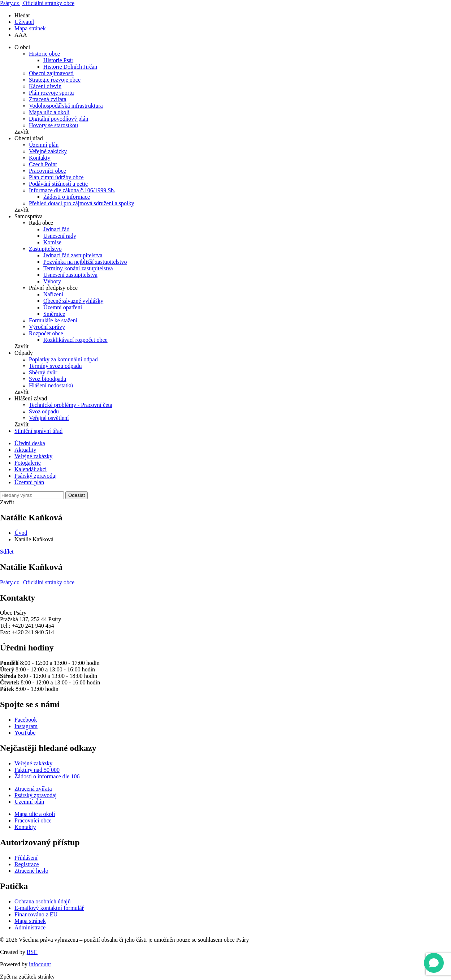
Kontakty (40, 158)
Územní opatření (63, 307)
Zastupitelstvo (45, 249)
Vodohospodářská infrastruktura (66, 106)
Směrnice (54, 314)
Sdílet (7, 552)
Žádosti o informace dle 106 (47, 776)
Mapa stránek (30, 28)
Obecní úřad (29, 138)
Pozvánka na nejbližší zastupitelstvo (85, 262)
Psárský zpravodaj (36, 476)
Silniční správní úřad (38, 431)
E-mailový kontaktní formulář (49, 908)
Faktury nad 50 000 (37, 770)
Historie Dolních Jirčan (70, 67)
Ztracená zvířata (47, 99)
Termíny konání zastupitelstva (78, 268)
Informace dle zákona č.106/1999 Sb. (72, 190)
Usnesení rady (60, 236)
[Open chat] (434, 963)
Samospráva (29, 216)
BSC (32, 952)
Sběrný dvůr (43, 372)
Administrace (30, 927)
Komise (52, 242)
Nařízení (53, 294)
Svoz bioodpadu (48, 379)
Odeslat (77, 495)
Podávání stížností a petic (58, 184)
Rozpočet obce (46, 333)
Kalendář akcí (31, 469)
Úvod (21, 533)
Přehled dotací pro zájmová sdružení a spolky (81, 203)
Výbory (52, 281)
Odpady (24, 353)
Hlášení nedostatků (51, 385)
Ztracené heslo (31, 871)
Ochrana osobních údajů (43, 901)
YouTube (25, 733)
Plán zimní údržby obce (56, 177)
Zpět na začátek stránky (27, 977)
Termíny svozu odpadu (55, 366)
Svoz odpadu (44, 411)
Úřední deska (30, 443)
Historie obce (44, 54)
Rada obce (41, 223)
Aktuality (25, 450)
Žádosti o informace (67, 197)
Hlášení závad (31, 398)
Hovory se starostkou (53, 125)
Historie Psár (58, 60)
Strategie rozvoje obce (55, 80)
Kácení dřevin (45, 86)
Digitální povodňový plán (58, 119)
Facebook (26, 720)
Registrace (27, 864)
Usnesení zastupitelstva (70, 275)
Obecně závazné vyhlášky (73, 301)
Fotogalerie (28, 463)
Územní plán (44, 145)
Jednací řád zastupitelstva (73, 255)
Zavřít (21, 132)
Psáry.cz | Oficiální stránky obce (37, 3)
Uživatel (24, 22)
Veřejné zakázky (48, 151)
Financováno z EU (36, 914)
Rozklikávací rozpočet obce (75, 340)
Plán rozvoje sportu (51, 93)
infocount (40, 964)
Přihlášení (26, 858)
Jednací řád (56, 229)
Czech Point (43, 164)
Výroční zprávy (47, 327)
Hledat (22, 15)
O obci (22, 47)
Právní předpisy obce (53, 288)
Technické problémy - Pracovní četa (71, 405)
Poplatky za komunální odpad (63, 359)
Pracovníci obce (47, 171)
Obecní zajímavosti (51, 73)
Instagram (26, 726)
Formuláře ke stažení (53, 320)
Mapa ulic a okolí (49, 112)
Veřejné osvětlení (49, 418)
